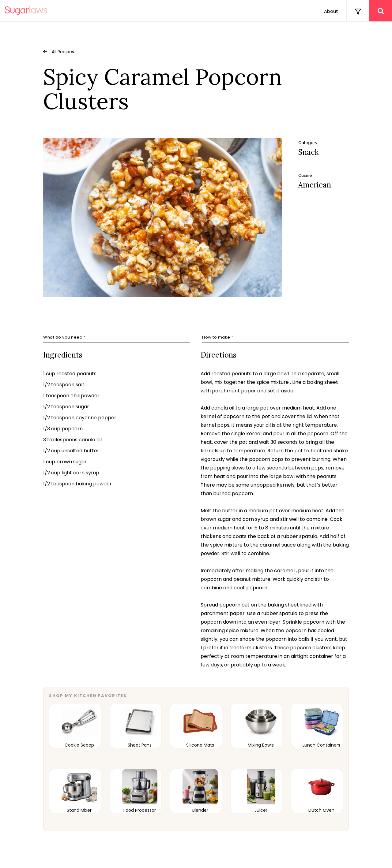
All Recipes (63, 52)
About (331, 11)
